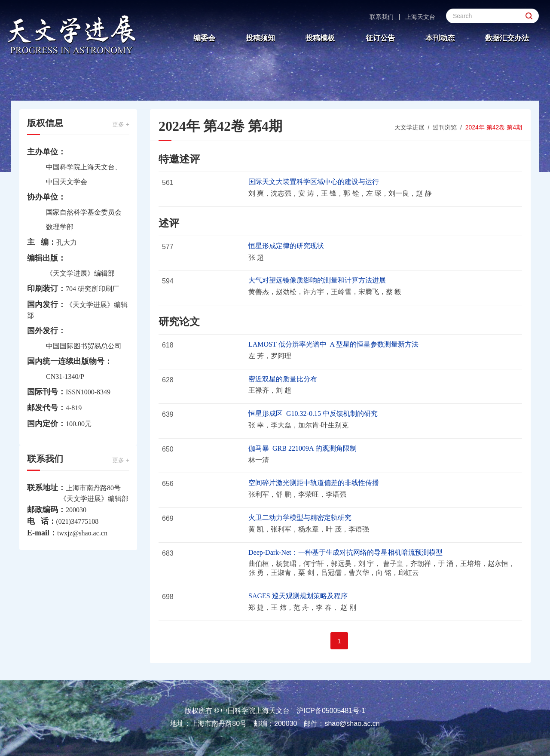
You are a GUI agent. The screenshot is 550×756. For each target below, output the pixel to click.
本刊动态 (440, 38)
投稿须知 (260, 38)
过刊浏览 (445, 127)
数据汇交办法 (507, 38)
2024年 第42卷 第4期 (494, 127)
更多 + (121, 124)
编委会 (204, 38)
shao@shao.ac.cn (352, 724)
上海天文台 (420, 17)
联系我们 (382, 17)
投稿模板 (320, 38)
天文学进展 (409, 127)
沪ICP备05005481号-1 (331, 711)
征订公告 (380, 38)
